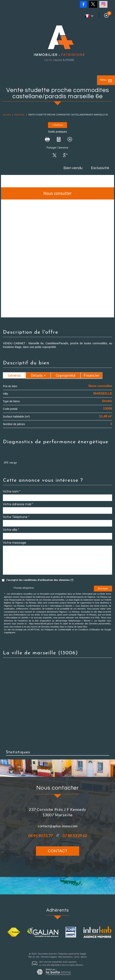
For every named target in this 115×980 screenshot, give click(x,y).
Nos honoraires (65, 957)
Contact (58, 851)
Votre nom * (12, 492)
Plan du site (34, 957)
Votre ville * (11, 530)
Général (14, 375)
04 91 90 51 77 (40, 836)
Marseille (19, 115)
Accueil (7, 115)
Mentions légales (49, 957)
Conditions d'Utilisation (89, 630)
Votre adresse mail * (18, 504)
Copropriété (66, 375)
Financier (91, 375)
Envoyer (103, 589)
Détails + (38, 375)
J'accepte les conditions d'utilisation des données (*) (40, 580)
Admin (84, 957)
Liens (77, 957)
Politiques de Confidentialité (58, 630)
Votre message (15, 543)
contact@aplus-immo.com (58, 826)
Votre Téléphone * (16, 517)
